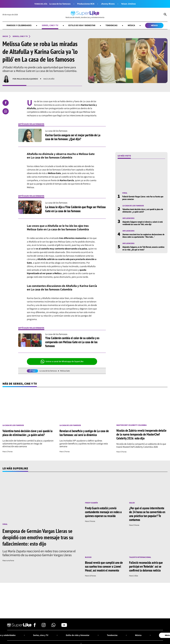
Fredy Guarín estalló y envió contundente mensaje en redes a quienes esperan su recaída (103, 512)
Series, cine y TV (50, 25)
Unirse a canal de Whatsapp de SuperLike (62, 362)
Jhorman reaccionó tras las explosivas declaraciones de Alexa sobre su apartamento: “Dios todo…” (143, 236)
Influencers (128, 218)
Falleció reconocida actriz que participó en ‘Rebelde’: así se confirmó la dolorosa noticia (146, 566)
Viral (125, 193)
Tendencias (111, 25)
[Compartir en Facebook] (6, 103)
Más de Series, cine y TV (20, 384)
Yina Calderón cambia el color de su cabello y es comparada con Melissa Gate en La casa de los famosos (72, 342)
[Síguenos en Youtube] (64, 626)
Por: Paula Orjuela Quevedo (25, 79)
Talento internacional (140, 557)
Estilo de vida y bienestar (82, 25)
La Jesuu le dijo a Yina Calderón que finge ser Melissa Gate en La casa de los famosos (75, 209)
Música (131, 25)
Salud (132, 503)
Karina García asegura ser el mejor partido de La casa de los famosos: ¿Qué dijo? (73, 137)
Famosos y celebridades (19, 25)
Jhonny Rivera (108, 4)
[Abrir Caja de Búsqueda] (165, 15)
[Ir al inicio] (85, 15)
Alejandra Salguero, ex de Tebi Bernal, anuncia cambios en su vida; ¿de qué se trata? (143, 248)
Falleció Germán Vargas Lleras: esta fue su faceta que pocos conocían (143, 198)
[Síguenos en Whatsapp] (53, 626)
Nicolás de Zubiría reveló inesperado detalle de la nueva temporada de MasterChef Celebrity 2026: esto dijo (141, 434)
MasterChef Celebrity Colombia (131, 425)
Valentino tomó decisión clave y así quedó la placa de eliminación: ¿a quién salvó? (143, 210)
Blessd (88, 557)
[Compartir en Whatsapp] (6, 111)
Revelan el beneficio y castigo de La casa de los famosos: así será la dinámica (84, 433)
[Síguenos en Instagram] (44, 626)
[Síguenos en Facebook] (35, 626)
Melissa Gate (65, 371)
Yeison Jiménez (128, 4)
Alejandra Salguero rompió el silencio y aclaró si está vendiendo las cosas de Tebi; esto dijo (143, 223)
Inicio (5, 36)
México (154, 25)
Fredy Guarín (91, 503)
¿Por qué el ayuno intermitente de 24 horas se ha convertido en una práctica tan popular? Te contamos (147, 514)
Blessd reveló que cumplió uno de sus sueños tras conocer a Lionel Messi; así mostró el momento (104, 566)
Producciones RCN (86, 4)
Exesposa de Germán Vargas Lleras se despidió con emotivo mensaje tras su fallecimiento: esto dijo (38, 537)
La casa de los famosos (60, 4)
